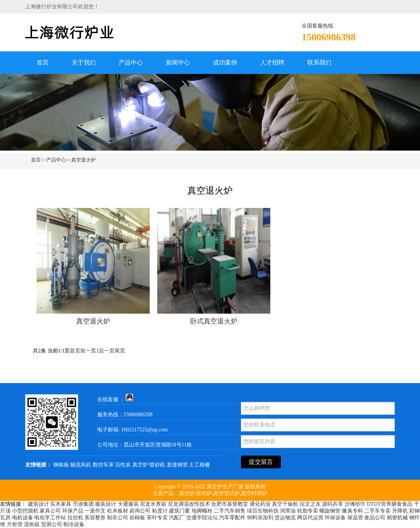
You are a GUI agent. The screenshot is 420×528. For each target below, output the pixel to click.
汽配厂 (177, 518)
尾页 (120, 351)
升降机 (400, 511)
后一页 (107, 351)
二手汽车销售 (230, 511)
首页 (43, 62)
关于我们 (84, 62)
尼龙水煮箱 (153, 504)
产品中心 (131, 62)
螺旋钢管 (330, 511)
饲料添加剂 (260, 518)
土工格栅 (199, 465)
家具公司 (50, 511)
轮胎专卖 (308, 511)
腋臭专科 (353, 511)
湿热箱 (32, 524)
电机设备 (23, 518)
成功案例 (225, 62)
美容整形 (95, 518)
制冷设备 (74, 524)
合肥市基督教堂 (230, 504)
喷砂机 (157, 465)
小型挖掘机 (25, 511)
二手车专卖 (377, 511)
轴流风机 (81, 465)
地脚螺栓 (202, 511)
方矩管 (15, 524)
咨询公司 (140, 511)
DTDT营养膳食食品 (390, 504)
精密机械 (397, 518)
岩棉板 (137, 518)
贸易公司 (52, 524)
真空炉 (140, 465)
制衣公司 (118, 518)
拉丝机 (75, 518)
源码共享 (333, 504)
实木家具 (61, 504)
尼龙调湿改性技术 (189, 504)
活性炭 (123, 465)
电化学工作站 (50, 518)
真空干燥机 (285, 504)
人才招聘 (272, 62)
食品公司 (375, 518)
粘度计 (160, 511)
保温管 (355, 518)
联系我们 (319, 62)
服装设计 (106, 504)
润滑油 (288, 511)
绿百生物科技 (263, 511)
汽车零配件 (232, 518)
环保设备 (335, 518)
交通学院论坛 (202, 518)
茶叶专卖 (157, 518)
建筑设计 (38, 504)
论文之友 (310, 504)
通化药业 (260, 504)
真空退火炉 (84, 160)
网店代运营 (310, 518)
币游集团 (83, 504)
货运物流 (285, 518)
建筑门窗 (179, 511)
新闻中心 (178, 62)
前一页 (88, 351)
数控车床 (103, 465)
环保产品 (73, 511)
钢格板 (61, 465)
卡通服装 (128, 504)
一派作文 (95, 511)
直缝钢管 (177, 465)
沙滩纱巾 (355, 504)
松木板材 (118, 511)
